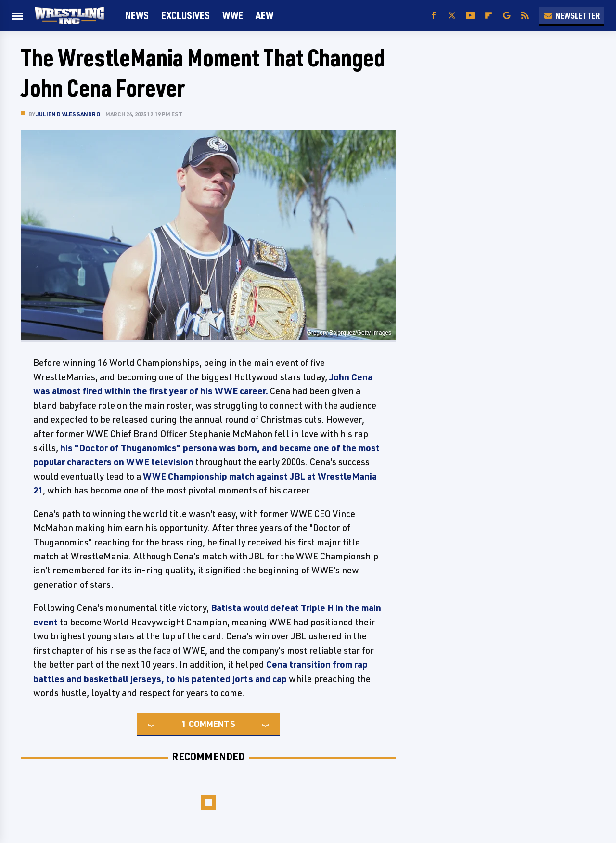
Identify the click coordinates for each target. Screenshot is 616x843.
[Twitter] (452, 16)
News (137, 15)
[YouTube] (470, 16)
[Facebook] (434, 16)
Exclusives (186, 15)
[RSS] (525, 16)
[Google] (507, 16)
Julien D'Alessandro (68, 114)
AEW (264, 15)
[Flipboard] (488, 16)
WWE (233, 15)
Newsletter (572, 15)
